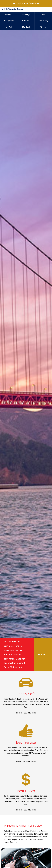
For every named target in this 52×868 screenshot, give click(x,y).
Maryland (26, 27)
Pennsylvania (9, 21)
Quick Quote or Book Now (26, 3)
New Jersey (43, 21)
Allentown (9, 15)
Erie (43, 15)
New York (9, 27)
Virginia (43, 27)
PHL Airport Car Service (14, 9)
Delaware (26, 21)
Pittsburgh (26, 15)
